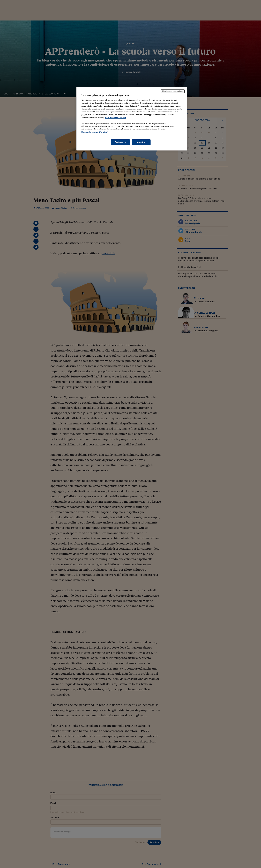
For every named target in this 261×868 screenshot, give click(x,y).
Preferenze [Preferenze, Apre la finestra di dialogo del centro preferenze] (120, 142)
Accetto (141, 142)
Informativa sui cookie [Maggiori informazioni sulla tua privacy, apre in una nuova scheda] (116, 118)
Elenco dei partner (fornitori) (95, 132)
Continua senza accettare (173, 91)
